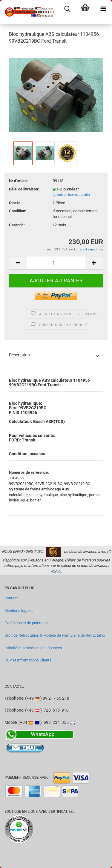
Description (19, 355)
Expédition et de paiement (26, 623)
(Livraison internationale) (71, 195)
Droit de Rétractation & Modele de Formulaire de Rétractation (55, 635)
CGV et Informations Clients (28, 660)
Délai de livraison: (24, 189)
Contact (11, 598)
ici (59, 571)
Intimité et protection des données (33, 648)
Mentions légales (19, 611)
